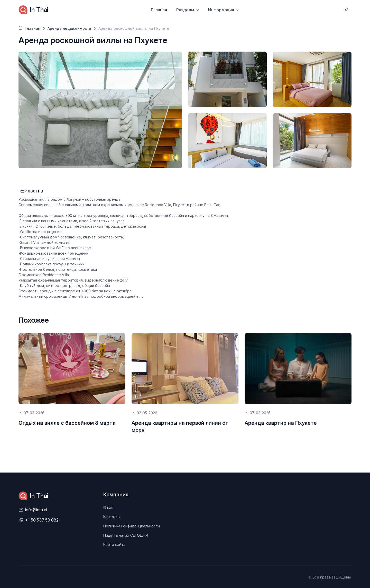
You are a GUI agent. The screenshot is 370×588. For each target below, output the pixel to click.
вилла (44, 199)
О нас (108, 508)
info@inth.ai (36, 510)
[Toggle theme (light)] (346, 10)
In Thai (33, 10)
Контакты (112, 517)
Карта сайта (114, 544)
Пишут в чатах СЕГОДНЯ (126, 535)
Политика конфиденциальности (132, 526)
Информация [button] (221, 10)
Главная (159, 10)
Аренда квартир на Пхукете (281, 423)
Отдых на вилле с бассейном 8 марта (67, 423)
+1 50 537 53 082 (42, 520)
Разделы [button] (185, 10)
